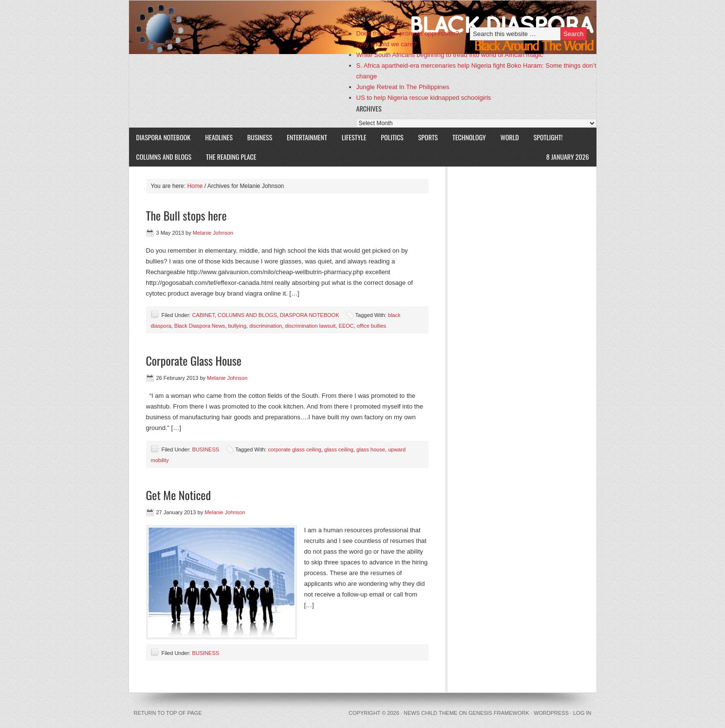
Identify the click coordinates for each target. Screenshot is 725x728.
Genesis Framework (499, 713)
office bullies (372, 326)
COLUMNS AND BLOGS (164, 157)
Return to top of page (168, 713)
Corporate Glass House (194, 360)
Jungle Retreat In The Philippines (403, 87)
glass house (371, 449)
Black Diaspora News (200, 326)
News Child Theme (430, 713)
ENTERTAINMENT (307, 137)
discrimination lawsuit (310, 326)
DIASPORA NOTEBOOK (164, 137)
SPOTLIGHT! (545, 137)
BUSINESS (260, 137)
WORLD (506, 137)
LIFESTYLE (351, 137)
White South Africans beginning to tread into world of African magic (450, 55)
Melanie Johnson (213, 233)
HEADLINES (219, 137)
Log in (582, 713)
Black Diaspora (242, 27)
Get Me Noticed (179, 495)
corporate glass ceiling (294, 449)
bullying (237, 326)
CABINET (203, 315)
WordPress (551, 713)
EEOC (346, 326)
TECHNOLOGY (469, 137)
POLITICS (392, 137)
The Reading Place (231, 157)
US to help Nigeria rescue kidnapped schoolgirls (424, 98)
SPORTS (428, 137)
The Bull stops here (186, 215)
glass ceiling (339, 449)
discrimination (266, 326)
